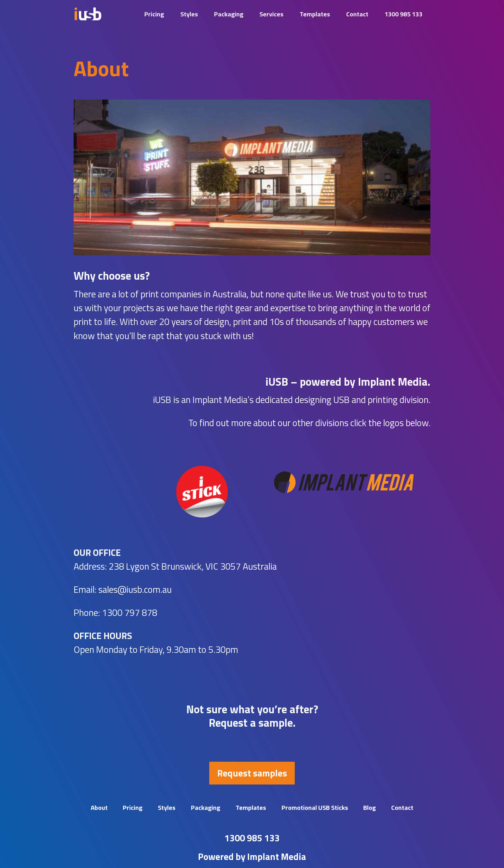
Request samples (252, 773)
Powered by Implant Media (252, 856)
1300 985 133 (403, 14)
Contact (357, 14)
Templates (315, 14)
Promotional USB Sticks (315, 807)
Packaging (229, 14)
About (99, 807)
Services (271, 14)
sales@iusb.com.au (135, 589)
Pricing (154, 14)
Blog (369, 807)
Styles (189, 14)
